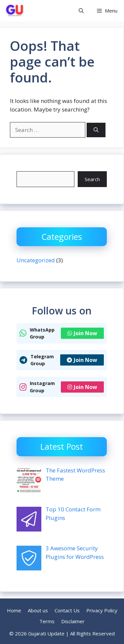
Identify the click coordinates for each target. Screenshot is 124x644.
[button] (81, 11)
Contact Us (67, 610)
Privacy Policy (102, 610)
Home (14, 610)
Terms (47, 621)
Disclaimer (73, 621)
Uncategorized (36, 260)
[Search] (96, 130)
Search (92, 179)
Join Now (82, 333)
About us (38, 610)
